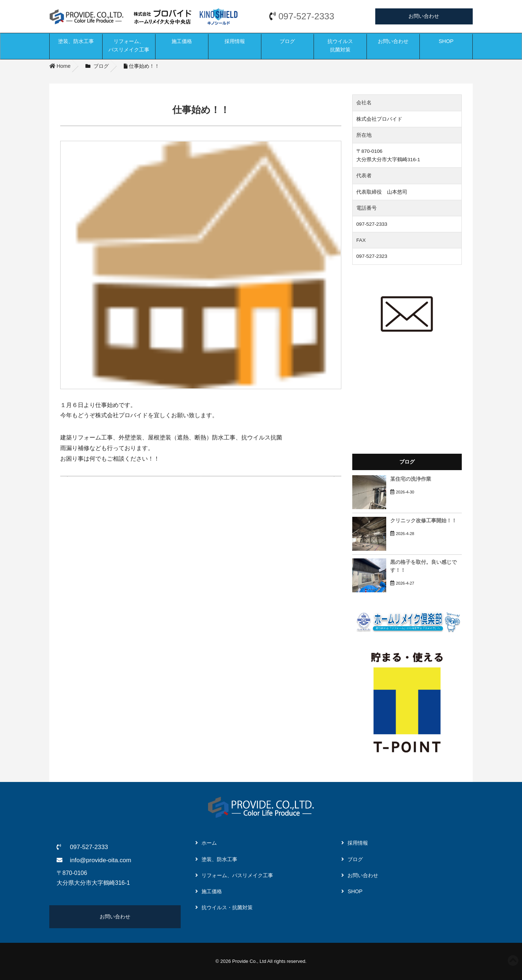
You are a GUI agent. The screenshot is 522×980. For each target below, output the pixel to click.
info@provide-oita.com (100, 860)
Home (60, 66)
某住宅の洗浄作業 (411, 479)
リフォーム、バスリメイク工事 (129, 45)
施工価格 (182, 41)
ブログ (287, 41)
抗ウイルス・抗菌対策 (227, 907)
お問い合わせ (424, 16)
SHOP (446, 41)
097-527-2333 (306, 16)
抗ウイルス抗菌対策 (340, 45)
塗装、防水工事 (76, 41)
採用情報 (235, 41)
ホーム (209, 843)
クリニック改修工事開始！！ (423, 521)
